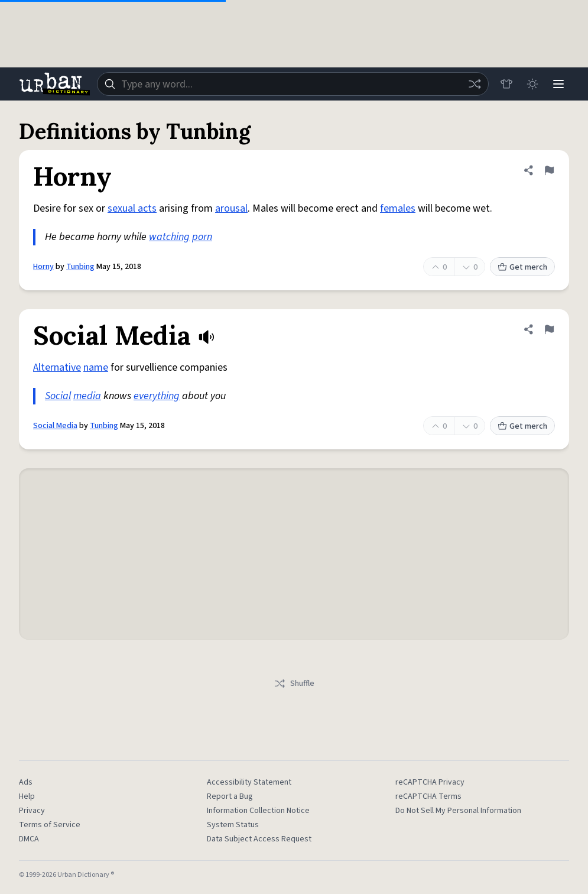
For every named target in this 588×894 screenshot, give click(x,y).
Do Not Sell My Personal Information (458, 811)
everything (157, 396)
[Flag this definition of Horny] (549, 170)
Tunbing (80, 267)
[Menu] (558, 84)
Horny (43, 267)
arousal (231, 208)
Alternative (57, 367)
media (87, 396)
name (96, 367)
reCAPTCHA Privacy (430, 782)
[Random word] (475, 84)
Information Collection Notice (258, 811)
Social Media (55, 426)
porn (202, 237)
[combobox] (293, 84)
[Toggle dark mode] (532, 84)
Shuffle (294, 684)
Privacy (32, 811)
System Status (233, 825)
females (398, 208)
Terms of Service (50, 825)
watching (169, 237)
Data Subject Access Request (259, 839)
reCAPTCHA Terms (428, 796)
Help (27, 796)
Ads (26, 782)
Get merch (522, 267)
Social (58, 396)
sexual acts (132, 208)
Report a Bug (230, 796)
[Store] (506, 84)
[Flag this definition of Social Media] (549, 329)
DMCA (29, 839)
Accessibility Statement (249, 782)
